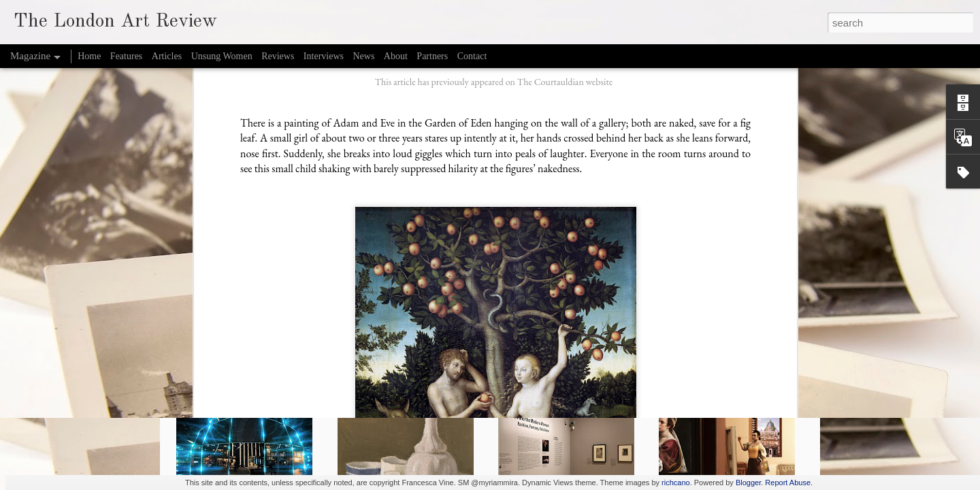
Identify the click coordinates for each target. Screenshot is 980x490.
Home (89, 56)
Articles (167, 56)
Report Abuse (788, 483)
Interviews (324, 56)
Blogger (748, 483)
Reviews (278, 56)
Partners (432, 56)
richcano (676, 483)
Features (126, 56)
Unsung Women (222, 56)
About (396, 56)
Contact (472, 56)
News (363, 56)
